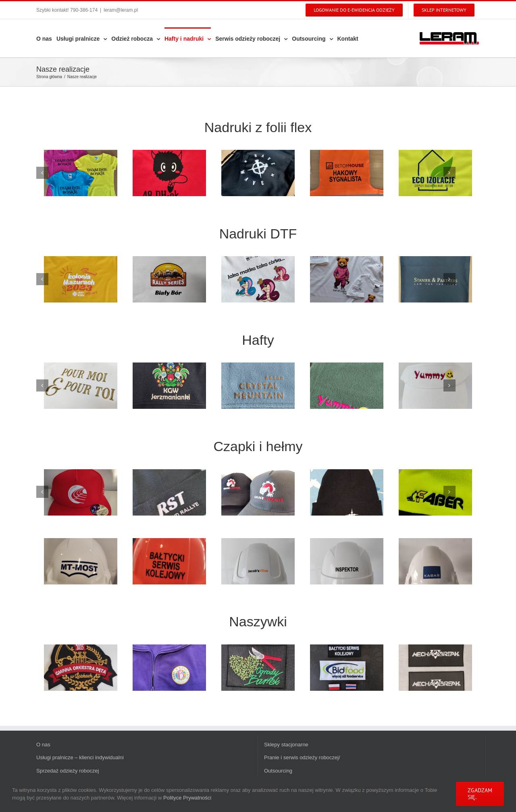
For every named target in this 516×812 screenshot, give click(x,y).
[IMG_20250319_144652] (347, 561)
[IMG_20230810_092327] (81, 279)
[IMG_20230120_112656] (258, 386)
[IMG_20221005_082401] (435, 492)
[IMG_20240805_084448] (435, 668)
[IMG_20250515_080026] (435, 561)
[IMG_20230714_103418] (435, 173)
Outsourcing (278, 771)
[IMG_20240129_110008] (169, 561)
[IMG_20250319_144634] (258, 561)
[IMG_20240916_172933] (81, 492)
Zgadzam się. (480, 794)
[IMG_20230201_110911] (435, 386)
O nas (43, 745)
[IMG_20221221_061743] (169, 386)
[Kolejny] (449, 173)
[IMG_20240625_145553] (347, 668)
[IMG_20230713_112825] (258, 279)
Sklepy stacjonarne (286, 745)
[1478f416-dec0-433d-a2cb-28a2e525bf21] (169, 492)
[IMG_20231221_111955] (169, 173)
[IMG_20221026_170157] (81, 386)
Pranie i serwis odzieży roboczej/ (302, 757)
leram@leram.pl (121, 10)
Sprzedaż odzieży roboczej (68, 771)
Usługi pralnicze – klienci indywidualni (80, 757)
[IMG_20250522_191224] (169, 668)
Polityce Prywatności (187, 798)
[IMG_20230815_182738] (258, 173)
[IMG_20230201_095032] (347, 386)
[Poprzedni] (42, 173)
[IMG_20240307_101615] (81, 173)
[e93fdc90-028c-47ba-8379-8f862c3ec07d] (81, 668)
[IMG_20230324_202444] (169, 279)
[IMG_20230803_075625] (347, 173)
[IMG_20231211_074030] (81, 561)
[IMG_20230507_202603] (258, 668)
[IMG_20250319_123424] (258, 492)
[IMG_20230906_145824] (435, 279)
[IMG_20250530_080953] (347, 279)
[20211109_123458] (347, 492)
